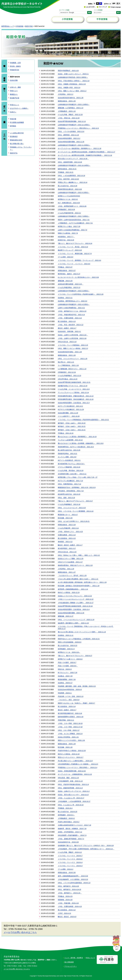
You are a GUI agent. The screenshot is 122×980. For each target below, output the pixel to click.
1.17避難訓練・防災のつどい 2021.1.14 (72, 369)
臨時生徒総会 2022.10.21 (67, 169)
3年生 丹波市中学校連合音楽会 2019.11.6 (73, 784)
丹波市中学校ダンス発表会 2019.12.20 (72, 751)
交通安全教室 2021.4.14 (67, 535)
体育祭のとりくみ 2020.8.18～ (69, 652)
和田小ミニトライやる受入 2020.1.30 (71, 740)
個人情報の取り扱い (17, 144)
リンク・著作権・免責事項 (74, 958)
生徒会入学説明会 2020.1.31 (68, 737)
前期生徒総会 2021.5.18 (67, 525)
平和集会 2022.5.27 (65, 267)
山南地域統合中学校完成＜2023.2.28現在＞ (73, 77)
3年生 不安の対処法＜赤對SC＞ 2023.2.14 (74, 81)
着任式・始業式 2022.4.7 (67, 328)
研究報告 (13, 126)
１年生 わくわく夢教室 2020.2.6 (70, 734)
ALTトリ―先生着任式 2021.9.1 (69, 460)
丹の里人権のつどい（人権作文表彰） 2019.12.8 (75, 761)
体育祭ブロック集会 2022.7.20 (69, 226)
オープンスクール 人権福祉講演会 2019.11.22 (75, 774)
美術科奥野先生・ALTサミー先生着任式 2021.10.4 (76, 447)
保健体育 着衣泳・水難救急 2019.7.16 (72, 829)
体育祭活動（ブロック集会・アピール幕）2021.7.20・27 (78, 477)
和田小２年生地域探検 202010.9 (70, 642)
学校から (4, 88)
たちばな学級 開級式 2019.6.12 (70, 852)
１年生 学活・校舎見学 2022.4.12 (71, 325)
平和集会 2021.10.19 (66, 433)
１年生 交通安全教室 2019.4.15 (70, 906)
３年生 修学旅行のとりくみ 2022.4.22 (72, 311)
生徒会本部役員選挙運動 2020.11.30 (71, 613)
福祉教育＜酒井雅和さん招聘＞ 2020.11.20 (73, 623)
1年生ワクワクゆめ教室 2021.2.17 (70, 562)
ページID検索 (98, 10)
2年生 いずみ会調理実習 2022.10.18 (71, 176)
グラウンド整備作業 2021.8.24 (69, 467)
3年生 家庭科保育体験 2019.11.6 (70, 788)
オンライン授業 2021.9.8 (67, 457)
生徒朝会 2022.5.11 (65, 298)
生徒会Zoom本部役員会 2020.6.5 (70, 690)
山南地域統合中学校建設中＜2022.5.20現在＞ (74, 291)
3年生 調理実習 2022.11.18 (68, 135)
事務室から (14, 94)
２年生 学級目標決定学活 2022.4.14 (71, 315)
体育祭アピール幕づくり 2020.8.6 (70, 659)
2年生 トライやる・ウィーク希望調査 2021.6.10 (76, 511)
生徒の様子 (4, 77)
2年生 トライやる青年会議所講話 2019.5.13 (74, 883)
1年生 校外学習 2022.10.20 (68, 179)
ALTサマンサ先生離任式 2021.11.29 (71, 409)
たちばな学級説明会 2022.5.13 (69, 287)
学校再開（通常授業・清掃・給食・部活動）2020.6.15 (77, 686)
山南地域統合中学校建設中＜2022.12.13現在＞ (74, 125)
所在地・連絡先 (15, 66)
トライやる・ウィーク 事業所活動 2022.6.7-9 (75, 254)
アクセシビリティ (71, 966)
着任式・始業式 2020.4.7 (67, 710)
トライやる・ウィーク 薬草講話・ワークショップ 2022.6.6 (79, 260)
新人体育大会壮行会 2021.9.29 (69, 450)
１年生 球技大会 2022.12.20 (69, 118)
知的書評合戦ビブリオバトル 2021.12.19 (73, 386)
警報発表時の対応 (16, 140)
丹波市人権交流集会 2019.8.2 (69, 822)
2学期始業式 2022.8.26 (66, 209)
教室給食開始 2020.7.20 (67, 679)
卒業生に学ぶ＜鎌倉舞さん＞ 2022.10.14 (73, 182)
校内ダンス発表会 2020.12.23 (69, 592)
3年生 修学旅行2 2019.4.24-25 (69, 889)
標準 (114, 3)
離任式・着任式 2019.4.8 (67, 917)
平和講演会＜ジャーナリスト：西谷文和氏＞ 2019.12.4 (78, 768)
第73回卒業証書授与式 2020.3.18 (70, 713)
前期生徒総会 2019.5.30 (67, 873)
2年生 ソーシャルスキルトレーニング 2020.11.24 (76, 620)
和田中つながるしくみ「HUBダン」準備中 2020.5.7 (76, 703)
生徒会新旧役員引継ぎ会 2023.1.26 (71, 98)
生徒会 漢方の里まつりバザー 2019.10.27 (73, 795)
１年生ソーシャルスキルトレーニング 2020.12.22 (76, 599)
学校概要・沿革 (15, 63)
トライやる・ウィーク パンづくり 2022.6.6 (74, 264)
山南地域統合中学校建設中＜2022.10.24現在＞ (74, 165)
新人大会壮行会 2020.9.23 (67, 646)
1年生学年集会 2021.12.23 (68, 379)
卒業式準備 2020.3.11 (66, 720)
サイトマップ (103, 7)
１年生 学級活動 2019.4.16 (68, 903)
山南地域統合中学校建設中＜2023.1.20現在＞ (74, 104)
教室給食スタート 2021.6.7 (68, 515)
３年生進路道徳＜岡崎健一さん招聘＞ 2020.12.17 (76, 603)
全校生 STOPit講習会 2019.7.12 (70, 832)
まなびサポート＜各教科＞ (19, 108)
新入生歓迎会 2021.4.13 (67, 538)
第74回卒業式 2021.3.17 (67, 548)
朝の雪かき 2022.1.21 (66, 362)
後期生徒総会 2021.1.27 (67, 572)
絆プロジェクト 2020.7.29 (67, 673)
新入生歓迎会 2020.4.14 (67, 706)
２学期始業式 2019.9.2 (66, 818)
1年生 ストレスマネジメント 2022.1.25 (73, 359)
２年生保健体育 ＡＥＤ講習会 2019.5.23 (73, 879)
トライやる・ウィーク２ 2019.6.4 (70, 862)
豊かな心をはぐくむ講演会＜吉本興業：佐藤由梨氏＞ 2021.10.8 (81, 443)
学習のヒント (15, 105)
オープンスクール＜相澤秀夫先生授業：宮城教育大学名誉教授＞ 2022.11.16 (85, 155)
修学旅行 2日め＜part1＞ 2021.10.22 (72, 423)
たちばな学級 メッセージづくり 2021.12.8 (74, 389)
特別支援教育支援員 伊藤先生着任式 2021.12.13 (76, 396)
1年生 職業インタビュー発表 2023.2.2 (72, 91)
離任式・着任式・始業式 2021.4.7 (70, 545)
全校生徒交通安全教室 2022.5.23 (71, 284)
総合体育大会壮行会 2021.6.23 (69, 494)
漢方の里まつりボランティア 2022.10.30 (73, 159)
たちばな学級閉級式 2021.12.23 (69, 376)
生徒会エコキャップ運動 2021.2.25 (71, 559)
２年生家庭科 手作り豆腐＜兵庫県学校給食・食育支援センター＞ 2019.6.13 (86, 849)
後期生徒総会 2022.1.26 (67, 355)
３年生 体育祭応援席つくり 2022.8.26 (72, 206)
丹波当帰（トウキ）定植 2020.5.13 (71, 696)
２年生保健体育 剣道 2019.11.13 (70, 781)
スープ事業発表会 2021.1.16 (68, 365)
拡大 (118, 3)
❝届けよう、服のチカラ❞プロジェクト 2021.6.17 (75, 501)
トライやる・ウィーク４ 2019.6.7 (70, 856)
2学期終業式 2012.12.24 (67, 372)
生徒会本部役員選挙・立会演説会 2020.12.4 (74, 609)
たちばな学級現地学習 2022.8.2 (69, 213)
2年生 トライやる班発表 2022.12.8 (71, 132)
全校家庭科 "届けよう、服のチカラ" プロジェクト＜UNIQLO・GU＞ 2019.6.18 (86, 846)
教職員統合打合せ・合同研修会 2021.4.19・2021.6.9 (77, 487)
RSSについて (90, 958)
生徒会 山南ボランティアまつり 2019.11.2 (74, 791)
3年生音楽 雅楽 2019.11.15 (68, 778)
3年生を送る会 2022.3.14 (67, 342)
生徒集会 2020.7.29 (65, 676)
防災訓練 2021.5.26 (65, 518)
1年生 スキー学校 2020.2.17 (69, 730)
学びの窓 (4, 106)
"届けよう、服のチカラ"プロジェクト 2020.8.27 (75, 656)
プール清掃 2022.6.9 (66, 257)
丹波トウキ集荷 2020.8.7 (67, 662)
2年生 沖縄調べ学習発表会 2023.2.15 (72, 84)
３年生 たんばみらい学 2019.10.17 (71, 798)
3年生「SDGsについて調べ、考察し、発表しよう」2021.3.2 (79, 555)
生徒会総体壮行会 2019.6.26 (68, 842)
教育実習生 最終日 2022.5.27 (69, 274)
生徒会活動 (14, 80)
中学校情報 (19, 26)
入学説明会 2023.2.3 (66, 94)
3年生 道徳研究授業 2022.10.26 (70, 162)
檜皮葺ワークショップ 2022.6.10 (70, 250)
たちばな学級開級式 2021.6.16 (69, 504)
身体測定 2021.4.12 (65, 542)
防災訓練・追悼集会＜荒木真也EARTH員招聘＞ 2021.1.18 (79, 586)
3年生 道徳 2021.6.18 (66, 498)
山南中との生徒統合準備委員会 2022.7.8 (72, 230)
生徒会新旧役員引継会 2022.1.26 (70, 352)
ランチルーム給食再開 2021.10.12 (70, 440)
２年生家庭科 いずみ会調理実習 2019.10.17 (74, 801)
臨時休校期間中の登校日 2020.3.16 (71, 717)
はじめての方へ (91, 7)
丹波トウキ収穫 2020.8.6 (68, 666)
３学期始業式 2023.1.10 (67, 111)
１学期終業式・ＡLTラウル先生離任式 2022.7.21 (75, 223)
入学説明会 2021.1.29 (66, 569)
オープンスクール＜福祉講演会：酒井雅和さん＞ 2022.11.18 (79, 148)
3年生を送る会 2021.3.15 (67, 552)
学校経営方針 (15, 70)
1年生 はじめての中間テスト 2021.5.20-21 (74, 521)
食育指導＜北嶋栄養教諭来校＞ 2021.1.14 (73, 589)
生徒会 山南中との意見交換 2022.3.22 (73, 335)
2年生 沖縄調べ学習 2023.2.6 (69, 88)
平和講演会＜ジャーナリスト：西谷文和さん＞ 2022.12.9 (78, 128)
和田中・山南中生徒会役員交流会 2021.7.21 (74, 220)
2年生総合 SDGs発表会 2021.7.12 (71, 491)
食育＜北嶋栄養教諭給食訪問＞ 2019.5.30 (73, 876)
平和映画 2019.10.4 (65, 808)
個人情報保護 (69, 962)
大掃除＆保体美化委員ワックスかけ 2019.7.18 (74, 825)
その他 (4, 134)
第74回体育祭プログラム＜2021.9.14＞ (71, 464)
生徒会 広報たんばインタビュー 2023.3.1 (73, 74)
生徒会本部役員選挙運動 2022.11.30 (71, 142)
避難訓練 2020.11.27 (66, 616)
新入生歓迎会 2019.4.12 (67, 910)
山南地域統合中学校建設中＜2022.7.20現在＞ (74, 216)
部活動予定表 (15, 98)
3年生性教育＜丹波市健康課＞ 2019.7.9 (72, 835)
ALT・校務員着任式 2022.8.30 (69, 203)
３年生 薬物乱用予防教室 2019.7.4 (71, 839)
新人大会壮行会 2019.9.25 (67, 812)
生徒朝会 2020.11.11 (66, 635)
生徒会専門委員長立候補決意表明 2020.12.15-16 (75, 606)
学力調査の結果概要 (17, 122)
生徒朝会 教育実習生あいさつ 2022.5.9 (72, 301)
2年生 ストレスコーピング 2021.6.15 (72, 508)
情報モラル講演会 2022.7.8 (68, 233)
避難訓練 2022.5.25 (65, 281)
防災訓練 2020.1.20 (65, 747)
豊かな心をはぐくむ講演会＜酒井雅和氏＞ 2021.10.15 (77, 437)
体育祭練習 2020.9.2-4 (66, 649)
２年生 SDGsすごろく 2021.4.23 (70, 532)
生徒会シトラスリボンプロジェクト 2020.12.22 (75, 596)
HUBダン (13, 112)
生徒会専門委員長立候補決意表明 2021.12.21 (74, 382)
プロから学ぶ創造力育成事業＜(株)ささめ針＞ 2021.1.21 (78, 579)
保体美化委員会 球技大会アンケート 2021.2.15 (75, 565)
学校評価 (13, 119)
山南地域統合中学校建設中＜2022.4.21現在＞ (74, 304)
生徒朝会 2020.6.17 (65, 683)
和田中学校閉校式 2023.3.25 (68, 71)
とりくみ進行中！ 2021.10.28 (69, 416)
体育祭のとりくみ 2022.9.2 (68, 199)
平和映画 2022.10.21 (66, 172)
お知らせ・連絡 (15, 87)
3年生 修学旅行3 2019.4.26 (68, 886)
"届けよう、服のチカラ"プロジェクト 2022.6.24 (75, 243)
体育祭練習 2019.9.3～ (66, 815)
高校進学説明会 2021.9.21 (67, 454)
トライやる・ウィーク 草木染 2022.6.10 (73, 247)
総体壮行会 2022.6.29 (66, 240)
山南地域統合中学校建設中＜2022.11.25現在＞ (74, 145)
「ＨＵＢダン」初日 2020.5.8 (69, 700)
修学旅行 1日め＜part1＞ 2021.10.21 (72, 430)
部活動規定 (14, 136)
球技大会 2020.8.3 (65, 669)
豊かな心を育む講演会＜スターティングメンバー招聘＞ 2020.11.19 (82, 632)
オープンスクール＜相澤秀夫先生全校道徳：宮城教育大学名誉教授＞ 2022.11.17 (86, 152)
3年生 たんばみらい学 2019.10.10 (71, 805)
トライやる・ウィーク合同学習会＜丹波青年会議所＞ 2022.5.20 (81, 294)
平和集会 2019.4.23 (65, 896)
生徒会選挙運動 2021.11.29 (68, 413)
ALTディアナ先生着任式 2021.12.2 (70, 406)
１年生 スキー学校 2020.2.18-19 (70, 723)
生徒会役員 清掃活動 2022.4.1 (69, 331)
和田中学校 (29, 26)
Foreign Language (116, 7)
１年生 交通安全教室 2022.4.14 (70, 318)
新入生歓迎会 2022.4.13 (67, 321)
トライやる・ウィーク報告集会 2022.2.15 (73, 345)
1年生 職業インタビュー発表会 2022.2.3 (73, 348)
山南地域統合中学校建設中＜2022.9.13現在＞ (74, 193)
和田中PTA (14, 153)
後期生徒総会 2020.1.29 (67, 744)
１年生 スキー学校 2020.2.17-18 (70, 727)
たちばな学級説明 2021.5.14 (68, 528)
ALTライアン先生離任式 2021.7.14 (70, 481)
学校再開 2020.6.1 (65, 693)
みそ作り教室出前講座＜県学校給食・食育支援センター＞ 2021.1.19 (82, 582)
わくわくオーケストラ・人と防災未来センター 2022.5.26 (78, 277)
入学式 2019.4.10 (64, 913)
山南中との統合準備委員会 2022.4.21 (71, 308)
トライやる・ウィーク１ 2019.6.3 (70, 866)
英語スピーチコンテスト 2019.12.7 (71, 757)
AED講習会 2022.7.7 (66, 237)
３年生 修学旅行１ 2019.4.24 (70, 893)
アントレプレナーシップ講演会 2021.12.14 (73, 393)
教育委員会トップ (8, 26)
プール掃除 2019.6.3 (66, 869)
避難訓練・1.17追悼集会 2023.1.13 (71, 108)
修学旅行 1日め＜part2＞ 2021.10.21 (72, 426)
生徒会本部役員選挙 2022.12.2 (69, 138)
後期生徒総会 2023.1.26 (67, 101)
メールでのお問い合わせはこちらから (17, 969)
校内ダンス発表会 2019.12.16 (69, 754)
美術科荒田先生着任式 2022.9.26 (70, 189)
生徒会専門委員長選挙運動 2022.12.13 (72, 121)
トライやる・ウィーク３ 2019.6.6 (70, 859)
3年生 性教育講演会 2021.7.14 (69, 484)
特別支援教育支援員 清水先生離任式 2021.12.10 (76, 399)
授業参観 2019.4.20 (65, 900)
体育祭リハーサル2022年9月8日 (69, 196)
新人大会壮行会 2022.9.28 (67, 186)
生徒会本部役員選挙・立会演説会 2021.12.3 (74, 403)
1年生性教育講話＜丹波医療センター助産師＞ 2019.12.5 (78, 764)
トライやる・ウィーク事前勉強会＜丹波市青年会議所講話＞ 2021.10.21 (83, 420)
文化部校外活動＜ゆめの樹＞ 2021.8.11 (72, 474)
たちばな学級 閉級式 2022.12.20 (70, 115)
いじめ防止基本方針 (17, 133)
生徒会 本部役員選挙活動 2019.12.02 (72, 771)
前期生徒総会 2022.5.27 (67, 271)
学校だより (14, 91)
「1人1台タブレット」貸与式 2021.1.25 (72, 576)
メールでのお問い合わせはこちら (20, 932)
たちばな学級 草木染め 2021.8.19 (71, 471)
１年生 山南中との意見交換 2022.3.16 (72, 338)
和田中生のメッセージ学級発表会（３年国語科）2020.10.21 (79, 639)
